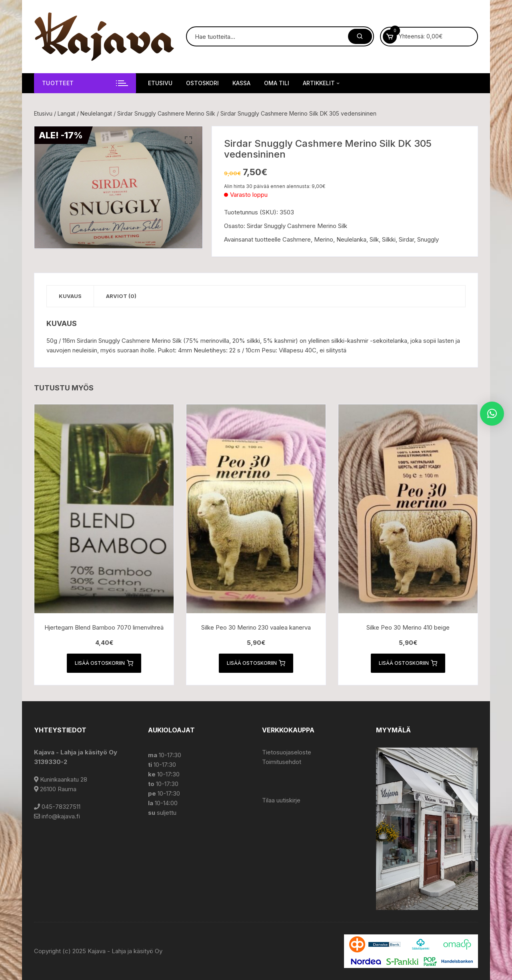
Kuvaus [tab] (70, 296)
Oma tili (277, 83)
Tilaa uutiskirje (281, 800)
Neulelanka (351, 239)
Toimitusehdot (282, 762)
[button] (188, 140)
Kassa (241, 83)
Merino (324, 239)
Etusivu (160, 83)
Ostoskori (202, 83)
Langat (66, 113)
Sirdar (406, 239)
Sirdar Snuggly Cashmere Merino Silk (166, 113)
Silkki (389, 239)
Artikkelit (322, 83)
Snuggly (428, 239)
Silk (374, 239)
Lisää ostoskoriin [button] (104, 663)
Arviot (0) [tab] (121, 296)
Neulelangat (96, 113)
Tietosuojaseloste (287, 752)
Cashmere (297, 239)
